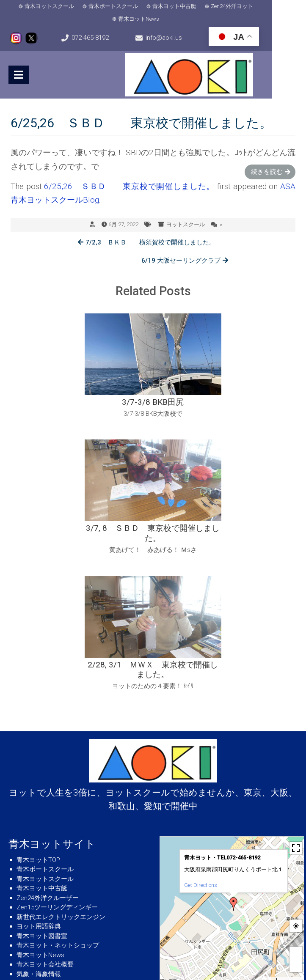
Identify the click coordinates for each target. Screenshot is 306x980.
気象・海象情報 (39, 830)
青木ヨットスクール (67, 6)
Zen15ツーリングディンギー (57, 763)
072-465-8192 (102, 38)
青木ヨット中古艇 (192, 6)
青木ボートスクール (131, 6)
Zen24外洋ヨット (249, 6)
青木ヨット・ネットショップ (58, 802)
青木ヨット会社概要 (45, 821)
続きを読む (267, 171)
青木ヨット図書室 (42, 792)
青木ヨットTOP (38, 716)
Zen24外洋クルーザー (48, 754)
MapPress (267, 836)
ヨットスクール (186, 224)
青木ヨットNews (156, 19)
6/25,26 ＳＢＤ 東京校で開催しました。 (129, 186)
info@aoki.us (187, 38)
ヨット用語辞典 (39, 782)
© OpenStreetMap (292, 836)
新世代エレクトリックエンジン (61, 773)
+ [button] (296, 808)
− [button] (296, 821)
